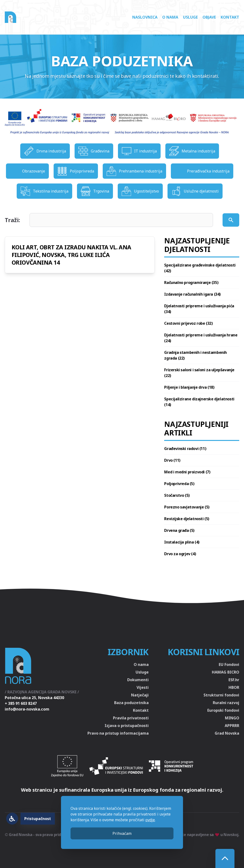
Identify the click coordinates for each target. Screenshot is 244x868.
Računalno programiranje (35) (191, 282)
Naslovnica (145, 17)
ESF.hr (234, 680)
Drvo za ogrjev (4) (180, 554)
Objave (209, 17)
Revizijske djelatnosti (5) (187, 519)
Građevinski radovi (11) (185, 449)
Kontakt (230, 17)
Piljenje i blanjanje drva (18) (189, 387)
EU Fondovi (229, 664)
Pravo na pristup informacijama (118, 733)
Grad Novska (227, 733)
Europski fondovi (223, 710)
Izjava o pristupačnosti (127, 726)
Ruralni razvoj (226, 703)
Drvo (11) (172, 460)
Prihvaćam (122, 833)
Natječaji (140, 695)
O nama (170, 17)
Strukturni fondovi (221, 695)
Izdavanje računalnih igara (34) (192, 294)
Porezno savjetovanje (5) (187, 507)
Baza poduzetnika (131, 703)
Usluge (190, 17)
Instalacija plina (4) (182, 542)
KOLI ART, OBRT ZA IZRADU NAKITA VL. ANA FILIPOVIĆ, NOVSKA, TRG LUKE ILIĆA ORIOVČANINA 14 (71, 255)
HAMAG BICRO (226, 672)
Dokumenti (138, 680)
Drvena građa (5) (179, 530)
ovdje (150, 820)
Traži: (12, 220)
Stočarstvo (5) (177, 495)
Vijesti (143, 687)
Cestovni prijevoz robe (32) (188, 323)
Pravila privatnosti (131, 718)
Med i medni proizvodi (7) (187, 472)
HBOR (234, 687)
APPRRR (232, 726)
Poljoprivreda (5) (179, 484)
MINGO (232, 718)
